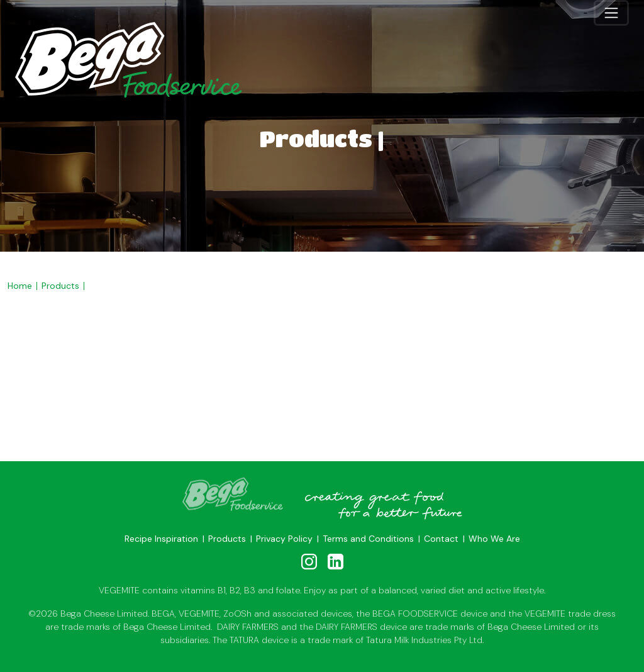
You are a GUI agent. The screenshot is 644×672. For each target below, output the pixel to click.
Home (20, 286)
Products (60, 286)
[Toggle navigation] (611, 13)
